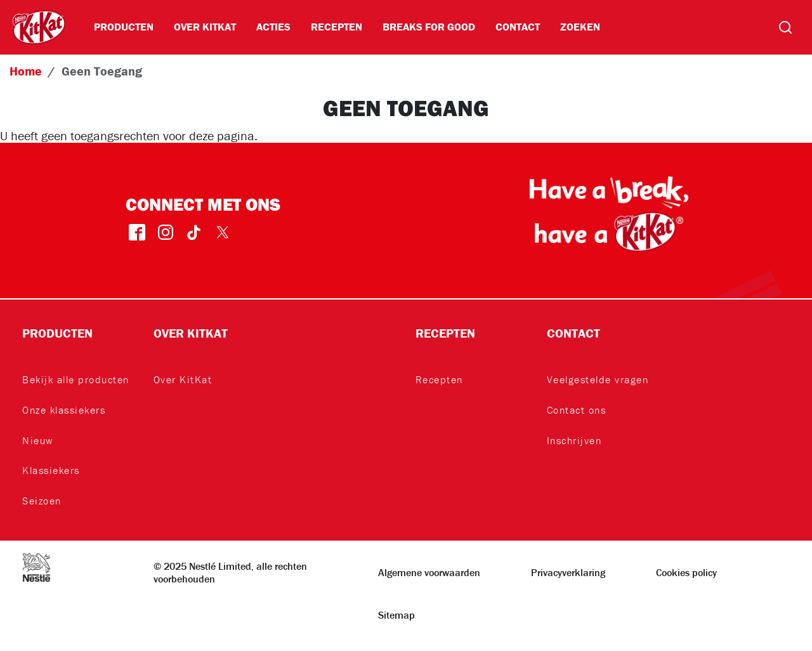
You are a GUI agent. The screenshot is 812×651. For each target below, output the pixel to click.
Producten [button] (57, 333)
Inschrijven (574, 440)
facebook (137, 233)
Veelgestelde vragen (598, 379)
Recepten (337, 27)
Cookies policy (686, 572)
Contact (518, 27)
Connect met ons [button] (203, 204)
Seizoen (42, 501)
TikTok (194, 233)
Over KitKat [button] (191, 333)
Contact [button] (573, 333)
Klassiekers (51, 470)
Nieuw (38, 440)
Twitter (222, 233)
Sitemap (396, 615)
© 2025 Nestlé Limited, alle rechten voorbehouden (230, 572)
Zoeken (580, 27)
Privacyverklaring (568, 572)
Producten (124, 27)
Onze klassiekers (64, 410)
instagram (165, 233)
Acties (273, 27)
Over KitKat (205, 27)
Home (26, 71)
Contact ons (577, 410)
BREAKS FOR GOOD (429, 27)
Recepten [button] (445, 333)
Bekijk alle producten (76, 379)
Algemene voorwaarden (429, 572)
